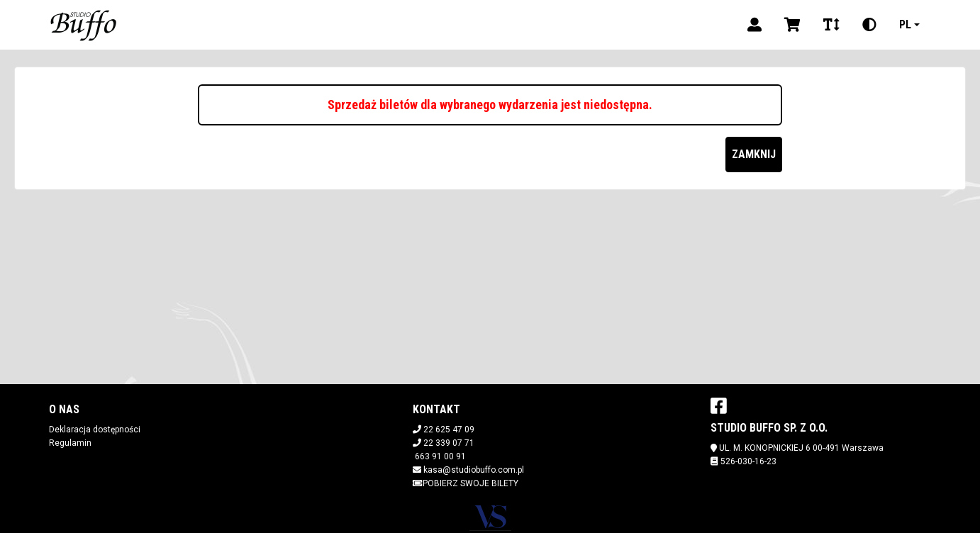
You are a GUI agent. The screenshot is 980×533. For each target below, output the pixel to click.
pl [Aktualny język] (905, 24)
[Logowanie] (755, 25)
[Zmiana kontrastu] (869, 25)
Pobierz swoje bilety (466, 483)
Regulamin (70, 443)
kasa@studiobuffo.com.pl (474, 470)
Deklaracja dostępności (95, 430)
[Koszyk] (792, 25)
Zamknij (754, 154)
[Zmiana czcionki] (831, 25)
